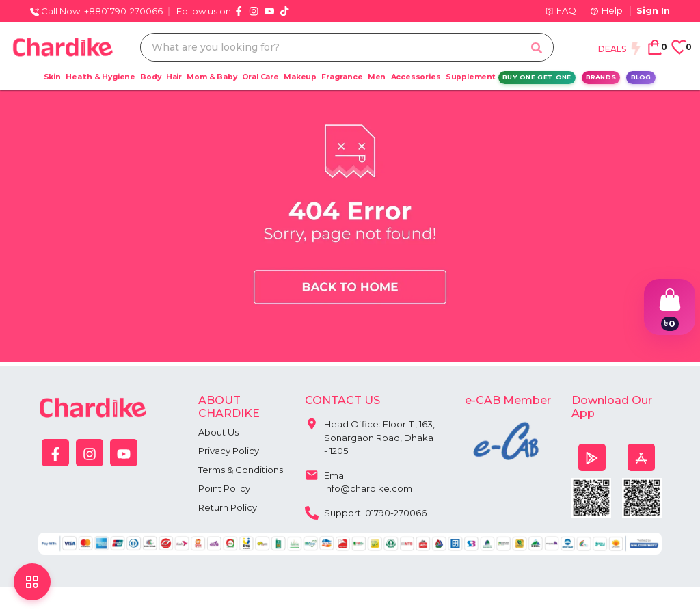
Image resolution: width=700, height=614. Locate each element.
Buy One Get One (537, 77)
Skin (52, 77)
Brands (601, 77)
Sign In (653, 10)
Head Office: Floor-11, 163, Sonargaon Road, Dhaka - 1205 (370, 434)
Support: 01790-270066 (366, 511)
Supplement (471, 77)
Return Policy (228, 507)
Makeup (300, 77)
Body (150, 77)
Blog (641, 77)
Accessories (416, 77)
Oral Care (260, 77)
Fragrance (342, 77)
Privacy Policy (229, 451)
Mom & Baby (212, 77)
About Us (218, 432)
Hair (174, 77)
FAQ (561, 10)
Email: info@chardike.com (359, 479)
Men (377, 77)
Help (606, 10)
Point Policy (224, 488)
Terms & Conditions (241, 470)
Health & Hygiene (100, 77)
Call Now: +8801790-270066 (96, 11)
